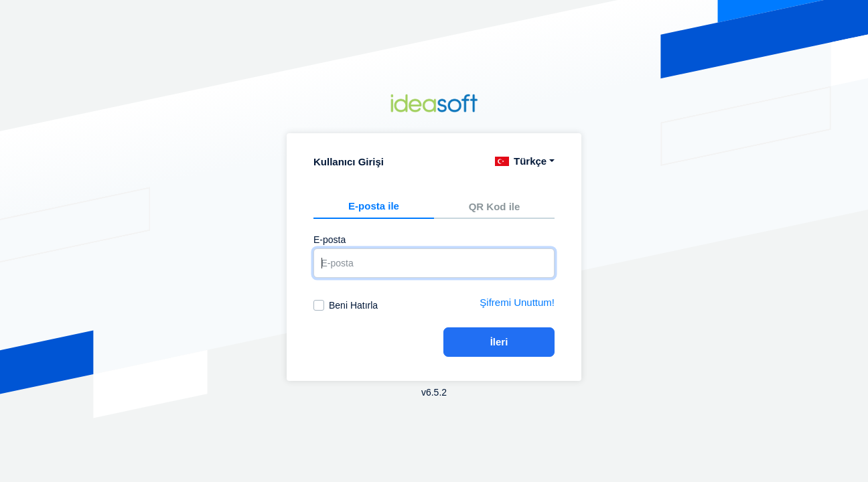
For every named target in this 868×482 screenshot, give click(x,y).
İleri (499, 342)
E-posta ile (374, 206)
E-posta (330, 240)
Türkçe (521, 161)
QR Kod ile (495, 207)
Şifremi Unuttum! (517, 302)
